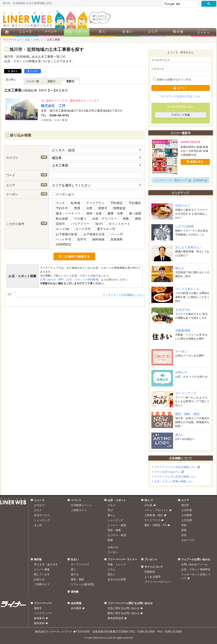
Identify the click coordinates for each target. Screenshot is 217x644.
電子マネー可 (104, 229)
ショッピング (42, 520)
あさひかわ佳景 (117, 579)
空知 (184, 525)
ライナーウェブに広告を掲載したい (175, 477)
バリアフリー (78, 224)
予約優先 (133, 203)
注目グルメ (183, 206)
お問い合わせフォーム (194, 564)
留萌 (184, 530)
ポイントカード (117, 224)
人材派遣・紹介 (154, 515)
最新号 (38, 608)
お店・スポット (117, 500)
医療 (110, 540)
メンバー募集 (42, 569)
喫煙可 (101, 208)
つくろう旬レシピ (188, 289)
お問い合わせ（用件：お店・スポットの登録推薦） (71, 280)
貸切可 (58, 224)
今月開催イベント (81, 505)
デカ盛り (78, 218)
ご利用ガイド (79, 510)
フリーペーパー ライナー (123, 559)
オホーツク (188, 540)
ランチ (58, 203)
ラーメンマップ (186, 393)
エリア (185, 500)
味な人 (180, 268)
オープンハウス (80, 564)
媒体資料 (39, 623)
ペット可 (115, 234)
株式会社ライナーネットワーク (54, 632)
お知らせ (181, 372)
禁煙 (75, 208)
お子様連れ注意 (92, 234)
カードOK (61, 229)
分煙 (87, 208)
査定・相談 (77, 579)
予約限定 (115, 203)
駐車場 (73, 203)
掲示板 (38, 559)
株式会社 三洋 (53, 106)
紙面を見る (195, 162)
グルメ (38, 510)
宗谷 (184, 535)
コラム (112, 569)
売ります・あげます (46, 564)
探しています (42, 574)
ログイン (180, 88)
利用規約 (150, 572)
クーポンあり (63, 194)
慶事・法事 (113, 213)
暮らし (112, 515)
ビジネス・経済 (117, 535)
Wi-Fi (97, 224)
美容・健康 (114, 530)
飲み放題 (60, 218)
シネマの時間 (184, 226)
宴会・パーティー (66, 213)
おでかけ (39, 505)
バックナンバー (163, 180)
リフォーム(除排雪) (82, 584)
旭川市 (185, 505)
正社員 (148, 505)
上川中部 (187, 510)
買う (73, 569)
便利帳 (75, 592)
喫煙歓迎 (117, 208)
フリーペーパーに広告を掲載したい (175, 467)
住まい (75, 559)
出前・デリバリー (103, 218)
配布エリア (181, 180)
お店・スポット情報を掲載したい (174, 481)
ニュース (39, 500)
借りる (75, 574)
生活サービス (42, 515)
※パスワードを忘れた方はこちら (181, 96)
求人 (147, 500)
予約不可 (60, 208)
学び (110, 510)
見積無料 (115, 239)
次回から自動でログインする (172, 80)
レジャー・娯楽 (117, 525)
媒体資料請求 (116, 618)
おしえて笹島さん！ (189, 247)
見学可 (80, 239)
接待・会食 (92, 213)
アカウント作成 (181, 115)
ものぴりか (183, 310)
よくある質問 (152, 577)
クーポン (181, 351)
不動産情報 (183, 330)
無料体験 (96, 239)
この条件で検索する (74, 257)
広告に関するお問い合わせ (124, 608)
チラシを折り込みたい (167, 472)
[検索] (180, 4)
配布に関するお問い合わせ (124, 613)
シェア (33, 71)
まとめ (38, 525)
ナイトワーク (152, 520)
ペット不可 (62, 239)
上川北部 (187, 520)
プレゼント (151, 559)
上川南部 (187, 515)
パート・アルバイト (156, 510)
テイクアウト (93, 203)
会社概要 (76, 608)
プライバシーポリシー (158, 582)
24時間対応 (62, 244)
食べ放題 (133, 213)
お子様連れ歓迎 (65, 234)
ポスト (13, 71)
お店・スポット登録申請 (196, 569)
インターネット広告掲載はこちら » (124, 295)
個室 (136, 218)
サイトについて (154, 567)
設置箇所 (198, 180)
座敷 (124, 218)
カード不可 (81, 229)
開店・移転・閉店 (188, 414)
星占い (180, 435)
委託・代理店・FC (155, 525)
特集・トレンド (117, 564)
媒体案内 (39, 618)
